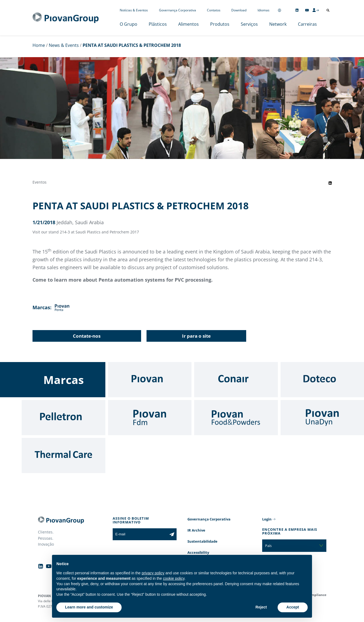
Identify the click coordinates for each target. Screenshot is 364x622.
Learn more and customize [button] (89, 607)
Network (278, 24)
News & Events (64, 45)
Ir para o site (196, 336)
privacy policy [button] (153, 573)
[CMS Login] (316, 10)
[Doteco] (322, 380)
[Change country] (279, 10)
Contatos (214, 10)
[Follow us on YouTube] (307, 10)
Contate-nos (87, 336)
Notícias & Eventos (134, 10)
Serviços (249, 24)
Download (239, 10)
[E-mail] (140, 534)
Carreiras (307, 24)
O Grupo (129, 24)
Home (39, 45)
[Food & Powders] (236, 418)
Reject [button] (261, 607)
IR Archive (196, 530)
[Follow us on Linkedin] (297, 10)
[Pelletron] (64, 418)
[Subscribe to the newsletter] (172, 534)
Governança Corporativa (178, 10)
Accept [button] (293, 607)
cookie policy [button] (174, 578)
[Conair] (236, 380)
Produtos (220, 24)
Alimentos (188, 24)
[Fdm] (150, 418)
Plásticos (158, 24)
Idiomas (264, 10)
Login (267, 519)
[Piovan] (150, 380)
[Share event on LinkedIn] (330, 183)
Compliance (317, 595)
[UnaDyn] (322, 418)
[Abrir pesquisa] (328, 10)
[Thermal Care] (64, 455)
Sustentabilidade (202, 541)
